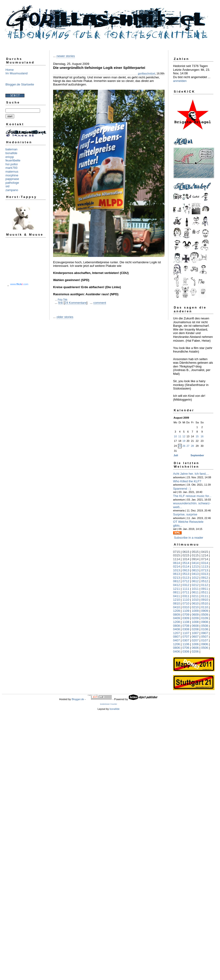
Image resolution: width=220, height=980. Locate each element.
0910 (205, 600)
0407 (176, 640)
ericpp (10, 157)
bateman (11, 149)
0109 (205, 618)
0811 (176, 592)
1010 (195, 600)
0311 (186, 596)
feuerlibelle (13, 160)
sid (7, 186)
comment (100, 303)
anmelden (180, 81)
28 (192, 446)
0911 (205, 589)
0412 (176, 585)
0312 (186, 585)
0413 (195, 574)
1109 (186, 611)
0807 (176, 637)
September (197, 455)
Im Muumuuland (16, 73)
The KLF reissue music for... (192, 496)
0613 (176, 574)
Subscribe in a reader (189, 538)
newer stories (66, 56)
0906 (205, 644)
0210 (195, 607)
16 (202, 436)
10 (175, 436)
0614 (176, 563)
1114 (176, 559)
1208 (176, 622)
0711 (186, 592)
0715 (176, 552)
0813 (195, 570)
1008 (195, 622)
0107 (205, 640)
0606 (195, 648)
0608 (195, 626)
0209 (195, 618)
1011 (195, 589)
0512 (205, 581)
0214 (176, 566)
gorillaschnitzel (147, 73)
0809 (176, 615)
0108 (205, 629)
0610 (195, 603)
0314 (205, 563)
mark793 (11, 168)
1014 (186, 559)
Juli (176, 455)
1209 (176, 611)
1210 (176, 600)
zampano (12, 190)
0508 (205, 626)
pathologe (12, 183)
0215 (186, 555)
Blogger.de (78, 699)
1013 (176, 570)
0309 (186, 618)
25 (180, 446)
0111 (205, 596)
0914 (195, 559)
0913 (186, 570)
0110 (205, 607)
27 (188, 446)
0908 (205, 622)
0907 (205, 633)
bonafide (11, 153)
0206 (195, 651)
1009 (195, 611)
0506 (205, 648)
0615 (186, 552)
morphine (12, 175)
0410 (176, 607)
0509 (205, 615)
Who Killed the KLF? (187, 481)
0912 (205, 578)
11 (180, 436)
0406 (176, 651)
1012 (195, 578)
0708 (186, 626)
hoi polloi (11, 164)
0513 (186, 574)
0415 (205, 552)
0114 (186, 566)
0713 (205, 570)
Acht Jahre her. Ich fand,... (191, 474)
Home (10, 70)
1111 (186, 589)
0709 (186, 615)
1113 (205, 566)
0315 (176, 555)
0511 (205, 592)
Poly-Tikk (62, 300)
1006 (195, 644)
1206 (176, 644)
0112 (205, 585)
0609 (195, 615)
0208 (195, 629)
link (61, 303)
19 (184, 441)
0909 (205, 611)
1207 (176, 633)
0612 (195, 581)
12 (184, 436)
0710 (186, 603)
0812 (176, 581)
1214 (205, 555)
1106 (186, 644)
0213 (176, 578)
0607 (195, 637)
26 (184, 446)
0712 (186, 581)
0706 (186, 648)
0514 (186, 563)
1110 (186, 600)
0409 (176, 618)
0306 (186, 651)
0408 (176, 629)
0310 (186, 607)
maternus (12, 172)
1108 (186, 622)
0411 (176, 596)
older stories (65, 317)
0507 (205, 637)
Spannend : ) (182, 489)
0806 (176, 648)
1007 (195, 633)
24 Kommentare (76, 303)
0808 (176, 626)
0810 (176, 603)
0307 (186, 640)
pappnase (12, 179)
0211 (195, 596)
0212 (195, 585)
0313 (205, 574)
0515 (195, 552)
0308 (186, 629)
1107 (186, 633)
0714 (205, 559)
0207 (195, 640)
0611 (195, 592)
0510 (205, 603)
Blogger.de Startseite (20, 84)
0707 (186, 637)
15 (197, 436)
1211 (176, 589)
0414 (195, 563)
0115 (195, 555)
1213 (195, 566)
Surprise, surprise (185, 514)
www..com (19, 284)
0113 (186, 578)
